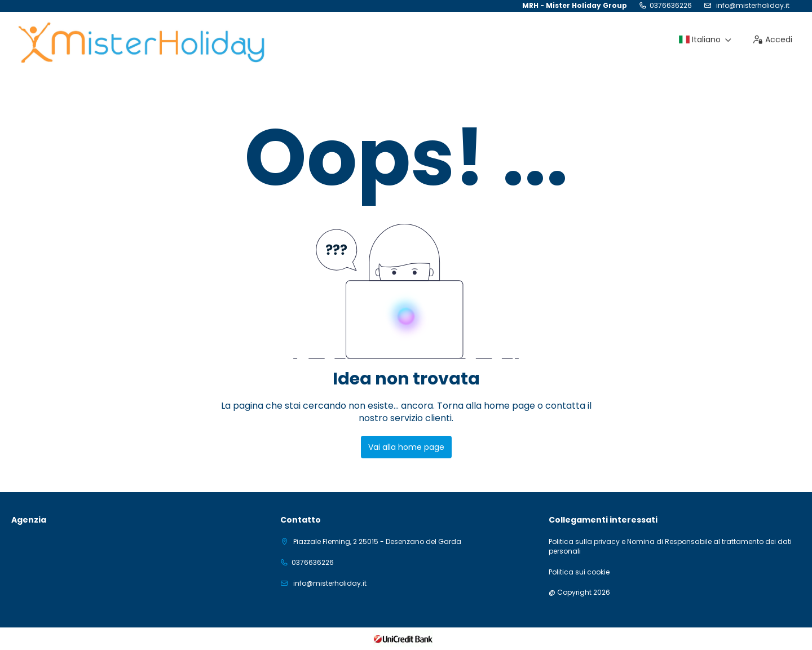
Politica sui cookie (579, 572)
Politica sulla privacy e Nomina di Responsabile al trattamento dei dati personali (670, 547)
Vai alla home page (406, 447)
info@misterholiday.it (752, 5)
